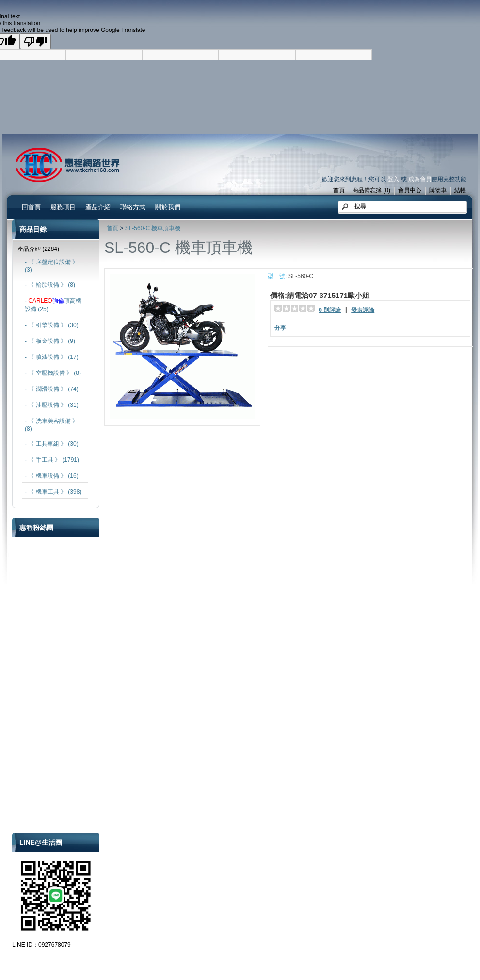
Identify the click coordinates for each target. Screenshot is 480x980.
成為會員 (420, 179)
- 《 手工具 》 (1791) (52, 460)
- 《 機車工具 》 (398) (53, 492)
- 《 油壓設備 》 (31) (52, 405)
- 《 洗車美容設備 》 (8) (51, 425)
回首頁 (31, 207)
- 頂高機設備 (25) (53, 305)
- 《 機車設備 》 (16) (52, 476)
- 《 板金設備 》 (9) (50, 341)
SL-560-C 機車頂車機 (153, 228)
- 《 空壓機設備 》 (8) (53, 373)
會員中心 (410, 190)
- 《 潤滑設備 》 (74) (52, 389)
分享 (280, 328)
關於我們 (168, 207)
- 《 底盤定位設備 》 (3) (51, 266)
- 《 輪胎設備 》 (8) (50, 285)
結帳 (460, 190)
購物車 (438, 190)
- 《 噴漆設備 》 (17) (52, 357)
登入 (393, 179)
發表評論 (363, 310)
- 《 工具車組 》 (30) (52, 444)
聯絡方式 (133, 207)
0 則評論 (330, 310)
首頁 (339, 190)
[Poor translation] (35, 41)
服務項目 (63, 207)
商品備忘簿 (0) (371, 190)
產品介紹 (98, 207)
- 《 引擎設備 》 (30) (52, 325)
